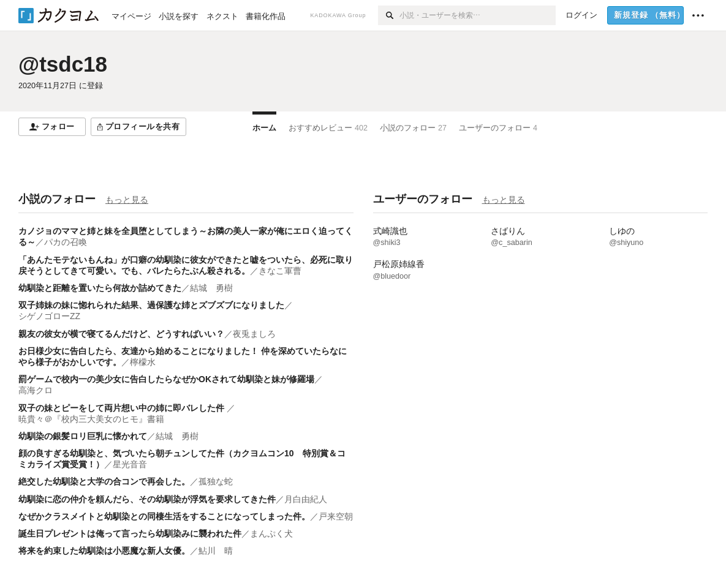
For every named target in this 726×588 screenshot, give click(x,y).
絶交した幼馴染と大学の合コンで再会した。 (104, 481)
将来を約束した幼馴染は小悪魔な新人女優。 (104, 551)
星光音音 (130, 464)
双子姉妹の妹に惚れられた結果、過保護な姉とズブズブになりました (151, 305)
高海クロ (36, 390)
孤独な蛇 (216, 481)
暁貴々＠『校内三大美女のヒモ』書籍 (91, 419)
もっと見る (127, 200)
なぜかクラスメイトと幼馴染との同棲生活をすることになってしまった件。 (164, 516)
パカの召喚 (66, 242)
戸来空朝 (336, 516)
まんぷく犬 (271, 533)
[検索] (389, 15)
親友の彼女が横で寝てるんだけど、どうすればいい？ (121, 334)
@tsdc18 (63, 64)
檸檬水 (143, 362)
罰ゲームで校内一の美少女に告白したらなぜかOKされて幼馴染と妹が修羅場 (166, 379)
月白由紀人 (306, 499)
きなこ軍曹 (280, 271)
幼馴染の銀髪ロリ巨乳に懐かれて (83, 436)
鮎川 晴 (216, 551)
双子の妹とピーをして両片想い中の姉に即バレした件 (123, 408)
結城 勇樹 (211, 288)
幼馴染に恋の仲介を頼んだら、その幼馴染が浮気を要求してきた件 (147, 499)
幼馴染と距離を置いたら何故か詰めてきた (100, 288)
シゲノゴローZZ (49, 316)
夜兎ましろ (254, 334)
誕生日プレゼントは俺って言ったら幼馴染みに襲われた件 (130, 533)
